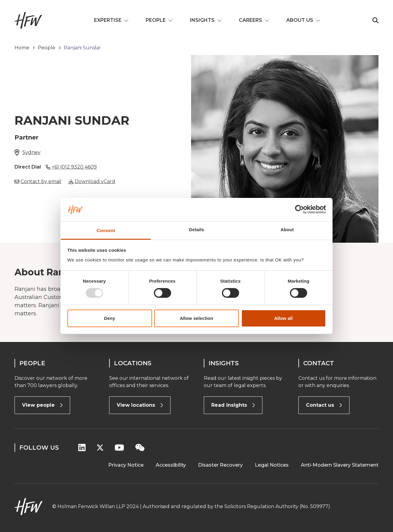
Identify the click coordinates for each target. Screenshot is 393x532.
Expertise (111, 20)
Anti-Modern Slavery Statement (340, 465)
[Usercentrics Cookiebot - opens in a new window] (299, 209)
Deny (110, 318)
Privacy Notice (126, 465)
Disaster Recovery (220, 465)
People (159, 20)
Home (22, 48)
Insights (206, 20)
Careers (254, 20)
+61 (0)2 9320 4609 (74, 167)
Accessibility (171, 465)
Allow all (284, 318)
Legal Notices (272, 465)
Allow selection (197, 318)
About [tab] (287, 230)
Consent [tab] (106, 230)
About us (303, 20)
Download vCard (95, 181)
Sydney (31, 152)
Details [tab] (197, 230)
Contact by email (41, 181)
